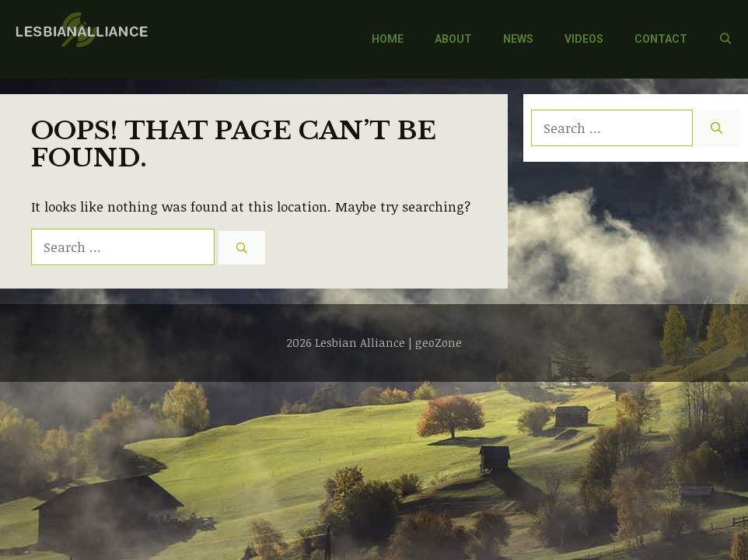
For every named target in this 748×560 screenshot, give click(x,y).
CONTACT (661, 39)
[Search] (242, 248)
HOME (388, 39)
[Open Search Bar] (725, 39)
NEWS (518, 39)
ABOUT (453, 39)
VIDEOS (584, 39)
